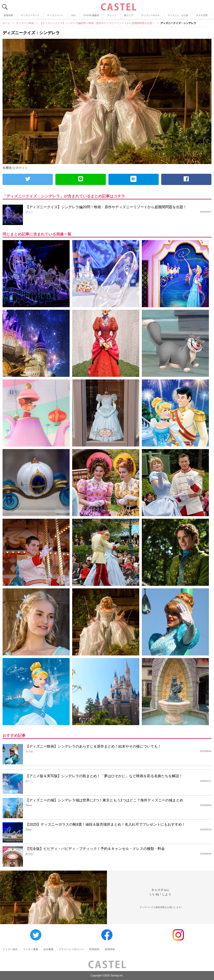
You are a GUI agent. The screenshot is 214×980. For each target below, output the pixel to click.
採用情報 (110, 949)
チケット (112, 15)
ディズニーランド (30, 15)
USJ (73, 15)
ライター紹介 (10, 949)
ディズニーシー (55, 15)
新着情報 (8, 15)
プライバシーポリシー (71, 949)
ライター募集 (31, 949)
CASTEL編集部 (91, 15)
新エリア (129, 15)
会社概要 (48, 949)
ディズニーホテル (150, 15)
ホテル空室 (202, 15)
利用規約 (94, 949)
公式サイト (20, 168)
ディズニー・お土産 (178, 15)
